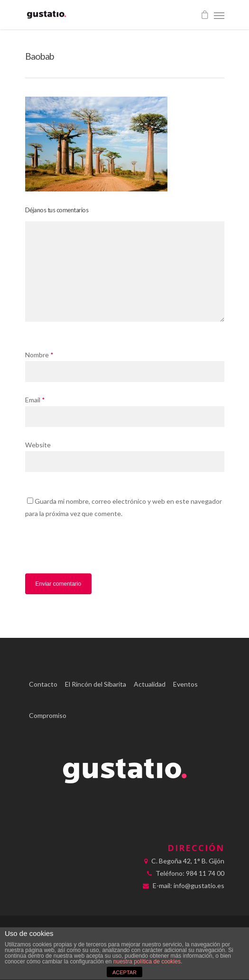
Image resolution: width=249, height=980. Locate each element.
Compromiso (48, 715)
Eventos (185, 684)
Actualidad (150, 684)
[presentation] (90, 549)
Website (38, 445)
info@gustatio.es (199, 885)
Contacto (43, 684)
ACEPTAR (124, 972)
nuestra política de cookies (147, 962)
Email (35, 400)
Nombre (39, 355)
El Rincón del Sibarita (96, 684)
